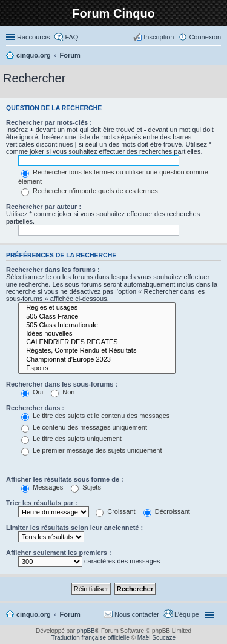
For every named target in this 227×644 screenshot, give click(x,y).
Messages (42, 487)
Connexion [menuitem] (205, 37)
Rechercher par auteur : (44, 207)
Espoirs (97, 368)
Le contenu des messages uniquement (84, 427)
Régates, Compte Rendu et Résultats (97, 351)
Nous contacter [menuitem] (137, 614)
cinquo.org (34, 614)
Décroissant (167, 511)
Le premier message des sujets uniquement (91, 450)
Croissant (116, 511)
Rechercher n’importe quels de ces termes (90, 191)
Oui (32, 392)
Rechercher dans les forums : (53, 270)
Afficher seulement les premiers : (59, 553)
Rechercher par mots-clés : (49, 122)
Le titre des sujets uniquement (71, 439)
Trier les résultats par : (42, 503)
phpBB (86, 631)
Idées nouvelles (97, 334)
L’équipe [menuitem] (187, 614)
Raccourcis (33, 37)
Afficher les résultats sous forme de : (65, 479)
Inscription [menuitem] (159, 37)
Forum (70, 614)
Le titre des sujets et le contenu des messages (95, 416)
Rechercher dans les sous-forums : (62, 384)
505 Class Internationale (97, 325)
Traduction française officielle (90, 638)
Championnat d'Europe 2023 (97, 360)
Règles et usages (97, 308)
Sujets (86, 487)
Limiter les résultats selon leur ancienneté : (74, 528)
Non (63, 392)
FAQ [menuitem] (71, 37)
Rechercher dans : (35, 408)
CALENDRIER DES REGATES (97, 342)
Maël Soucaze (156, 638)
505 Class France (97, 317)
